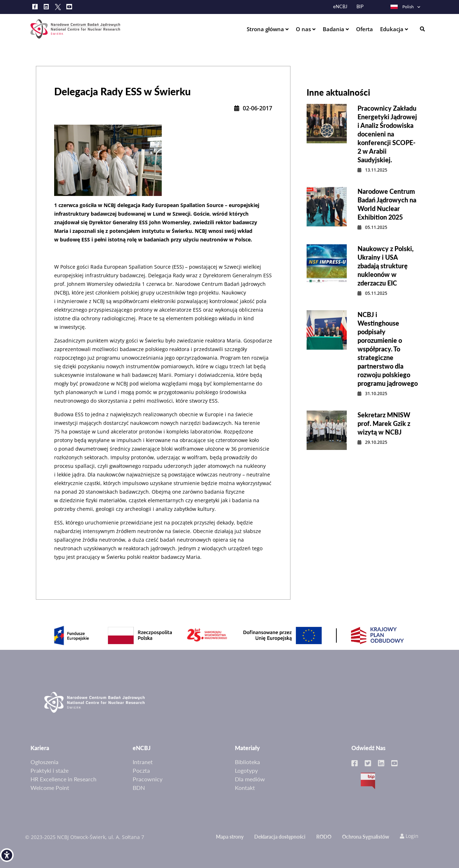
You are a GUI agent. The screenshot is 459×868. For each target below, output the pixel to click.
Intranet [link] (143, 762)
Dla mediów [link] (250, 779)
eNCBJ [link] (340, 7)
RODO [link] (324, 837)
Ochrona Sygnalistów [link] (366, 837)
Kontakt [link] (245, 788)
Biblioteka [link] (247, 762)
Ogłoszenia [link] (44, 762)
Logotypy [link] (246, 770)
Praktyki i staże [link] (49, 770)
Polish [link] (402, 7)
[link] (7, 855)
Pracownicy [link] (148, 779)
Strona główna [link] (266, 29)
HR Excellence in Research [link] (63, 779)
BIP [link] (360, 7)
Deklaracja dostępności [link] (280, 837)
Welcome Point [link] (50, 788)
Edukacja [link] (392, 29)
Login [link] (409, 836)
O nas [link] (304, 29)
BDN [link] (139, 788)
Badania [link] (334, 29)
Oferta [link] (365, 29)
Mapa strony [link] (230, 837)
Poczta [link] (141, 770)
